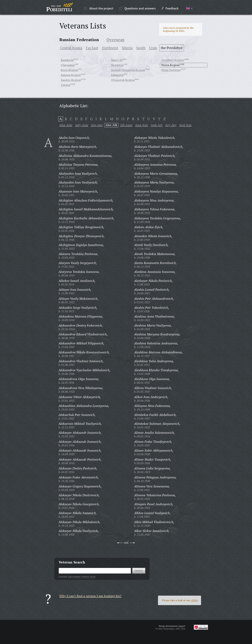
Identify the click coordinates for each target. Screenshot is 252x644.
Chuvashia (68, 65)
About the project (99, 8)
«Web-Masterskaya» (166, 629)
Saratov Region (71, 80)
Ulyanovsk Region (123, 80)
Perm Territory (171, 70)
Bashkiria (67, 60)
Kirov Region (69, 70)
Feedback (170, 8)
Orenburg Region (173, 60)
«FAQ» (195, 600)
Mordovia (117, 65)
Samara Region (71, 75)
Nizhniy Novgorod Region (128, 70)
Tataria (65, 85)
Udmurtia (117, 75)
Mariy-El (117, 60)
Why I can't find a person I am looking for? (90, 596)
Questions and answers (137, 8)
